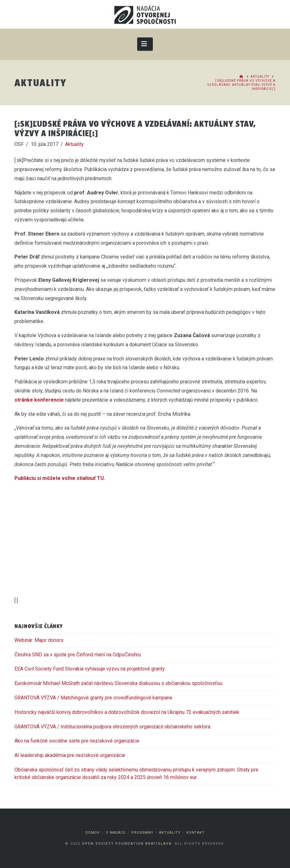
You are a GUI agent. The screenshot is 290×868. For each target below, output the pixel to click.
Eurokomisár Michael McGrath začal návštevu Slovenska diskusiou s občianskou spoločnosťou (118, 683)
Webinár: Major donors (39, 640)
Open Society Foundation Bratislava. (128, 844)
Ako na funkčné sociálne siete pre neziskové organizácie (77, 741)
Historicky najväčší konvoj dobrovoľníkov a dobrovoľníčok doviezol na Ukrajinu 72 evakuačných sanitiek (127, 712)
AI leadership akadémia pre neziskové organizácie (70, 755)
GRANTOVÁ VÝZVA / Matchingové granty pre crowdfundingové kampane (93, 698)
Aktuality (74, 144)
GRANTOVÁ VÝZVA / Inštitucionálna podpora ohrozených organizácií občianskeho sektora (112, 727)
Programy (142, 833)
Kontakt (196, 833)
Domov (93, 833)
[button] (145, 44)
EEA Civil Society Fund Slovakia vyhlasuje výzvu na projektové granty (90, 669)
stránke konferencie (39, 400)
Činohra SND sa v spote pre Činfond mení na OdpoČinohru (78, 655)
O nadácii (116, 833)
